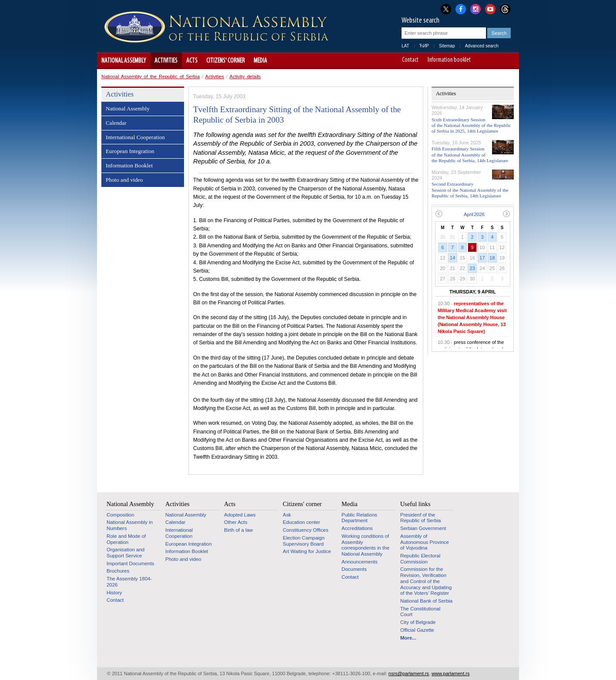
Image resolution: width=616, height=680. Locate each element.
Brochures (118, 571)
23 (472, 268)
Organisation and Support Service (126, 553)
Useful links (415, 504)
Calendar (116, 123)
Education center (301, 522)
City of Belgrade (418, 622)
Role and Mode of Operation (126, 539)
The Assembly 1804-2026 (129, 582)
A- (484, 61)
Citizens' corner (226, 61)
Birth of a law (238, 530)
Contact (410, 60)
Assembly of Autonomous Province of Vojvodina (425, 542)
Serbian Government (423, 528)
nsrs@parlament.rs (409, 673)
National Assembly (124, 61)
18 (492, 258)
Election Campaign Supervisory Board (304, 541)
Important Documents (130, 563)
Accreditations (357, 528)
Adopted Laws (240, 515)
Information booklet (449, 60)
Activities (166, 61)
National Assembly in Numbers (130, 525)
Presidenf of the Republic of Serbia (420, 518)
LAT (405, 46)
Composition (121, 515)
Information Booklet (129, 165)
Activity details (245, 77)
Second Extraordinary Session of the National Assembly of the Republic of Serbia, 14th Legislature (470, 190)
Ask (287, 515)
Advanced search (482, 46)
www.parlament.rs (450, 673)
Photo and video (124, 180)
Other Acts (236, 522)
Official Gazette (417, 630)
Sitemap (447, 46)
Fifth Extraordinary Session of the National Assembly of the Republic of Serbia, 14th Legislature (470, 154)
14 (452, 258)
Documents (354, 569)
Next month (507, 214)
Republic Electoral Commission (420, 559)
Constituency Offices (306, 530)
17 (482, 258)
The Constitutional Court (420, 612)
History (114, 593)
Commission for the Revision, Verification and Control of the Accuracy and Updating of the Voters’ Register (426, 581)
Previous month (439, 214)
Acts (192, 61)
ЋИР (424, 46)
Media (260, 61)
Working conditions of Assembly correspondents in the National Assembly (365, 545)
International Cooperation (135, 137)
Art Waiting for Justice (307, 551)
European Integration (130, 151)
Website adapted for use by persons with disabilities (508, 61)
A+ (496, 61)
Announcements (360, 562)
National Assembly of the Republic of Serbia (151, 77)
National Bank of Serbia (426, 601)
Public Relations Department (359, 518)
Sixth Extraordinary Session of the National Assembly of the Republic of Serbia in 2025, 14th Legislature (471, 125)
